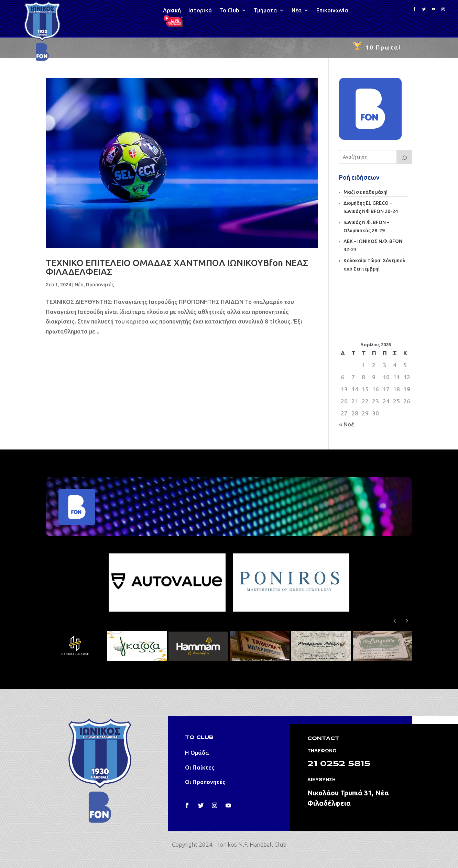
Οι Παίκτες (200, 767)
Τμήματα (265, 11)
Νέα (297, 11)
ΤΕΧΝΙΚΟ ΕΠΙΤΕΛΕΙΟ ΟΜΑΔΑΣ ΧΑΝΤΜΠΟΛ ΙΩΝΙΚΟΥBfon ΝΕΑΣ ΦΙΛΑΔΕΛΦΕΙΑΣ (177, 267)
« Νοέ (347, 424)
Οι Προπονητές (205, 782)
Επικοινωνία (332, 11)
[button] (407, 621)
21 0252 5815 (339, 764)
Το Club (229, 11)
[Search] (404, 157)
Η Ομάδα (197, 753)
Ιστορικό (200, 11)
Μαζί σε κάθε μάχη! (366, 192)
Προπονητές (100, 285)
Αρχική (172, 11)
